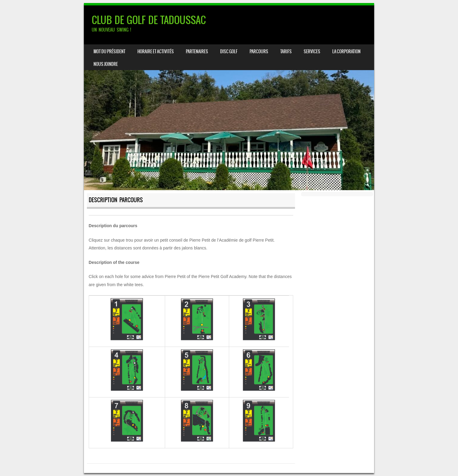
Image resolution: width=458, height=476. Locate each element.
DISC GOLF (229, 51)
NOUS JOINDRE (106, 64)
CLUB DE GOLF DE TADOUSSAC (149, 20)
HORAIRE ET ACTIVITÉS (156, 51)
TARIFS (286, 51)
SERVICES (312, 51)
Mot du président (109, 51)
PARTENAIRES (197, 51)
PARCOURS (259, 51)
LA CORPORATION (346, 51)
